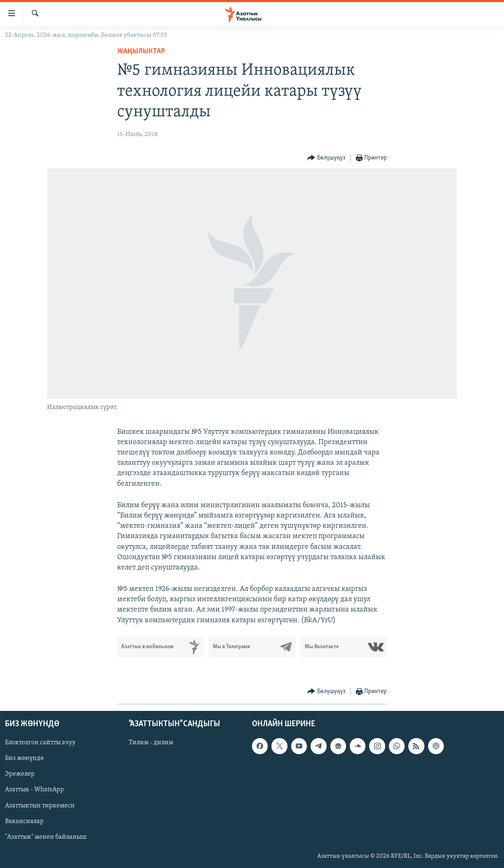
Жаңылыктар (141, 51)
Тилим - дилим (151, 743)
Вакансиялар (24, 821)
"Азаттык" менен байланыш (46, 837)
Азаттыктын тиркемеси (40, 805)
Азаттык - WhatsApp (34, 790)
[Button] (326, 158)
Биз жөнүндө (24, 758)
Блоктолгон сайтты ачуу (40, 743)
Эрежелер (20, 774)
